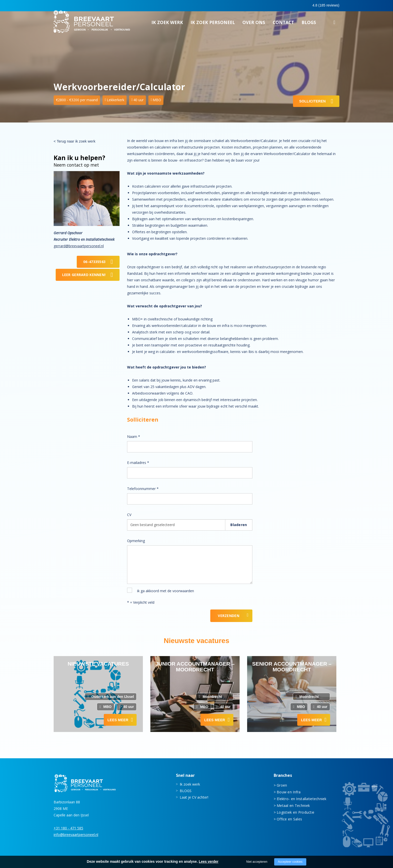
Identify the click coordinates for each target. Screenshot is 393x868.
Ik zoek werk (167, 24)
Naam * (134, 437)
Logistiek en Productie (296, 812)
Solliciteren (313, 101)
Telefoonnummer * (143, 489)
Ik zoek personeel (213, 24)
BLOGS (309, 24)
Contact (283, 24)
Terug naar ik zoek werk (76, 141)
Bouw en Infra (289, 792)
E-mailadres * (138, 463)
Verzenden (229, 616)
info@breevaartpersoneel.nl (76, 835)
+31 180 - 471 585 (68, 828)
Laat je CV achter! (194, 797)
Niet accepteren (257, 862)
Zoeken (334, 25)
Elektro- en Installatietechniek (302, 799)
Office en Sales (289, 819)
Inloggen (325, 6)
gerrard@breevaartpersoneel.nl (79, 246)
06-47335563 (94, 262)
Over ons (254, 24)
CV (129, 515)
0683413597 (296, 6)
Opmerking (136, 541)
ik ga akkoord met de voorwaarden (166, 591)
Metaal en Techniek (293, 805)
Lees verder (209, 861)
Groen (282, 785)
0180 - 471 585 (261, 5)
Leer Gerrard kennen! (84, 275)
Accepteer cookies (290, 862)
